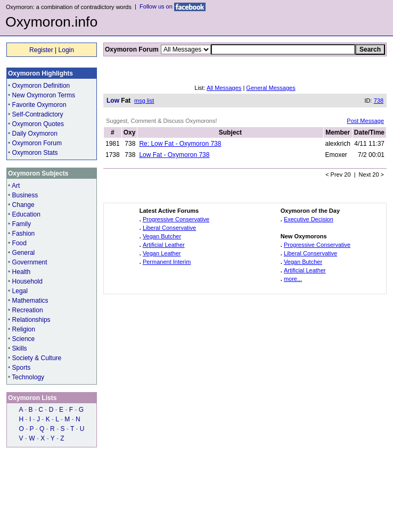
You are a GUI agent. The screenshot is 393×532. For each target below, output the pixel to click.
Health (22, 272)
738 (379, 101)
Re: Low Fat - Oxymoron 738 (180, 144)
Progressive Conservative (176, 219)
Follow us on (173, 6)
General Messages (271, 88)
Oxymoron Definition (41, 86)
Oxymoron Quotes (38, 124)
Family (22, 224)
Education (26, 214)
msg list (144, 101)
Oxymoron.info (51, 22)
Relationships (31, 320)
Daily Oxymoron (35, 134)
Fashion (24, 234)
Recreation (28, 310)
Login (66, 50)
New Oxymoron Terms (44, 95)
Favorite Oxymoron (39, 105)
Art (16, 186)
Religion (24, 329)
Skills (20, 348)
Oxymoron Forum (37, 143)
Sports (22, 368)
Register (41, 50)
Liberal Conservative (169, 228)
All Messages (224, 88)
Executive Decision (309, 219)
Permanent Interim (167, 262)
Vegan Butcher (162, 236)
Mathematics (30, 301)
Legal (20, 291)
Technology (28, 377)
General (24, 253)
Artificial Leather (164, 245)
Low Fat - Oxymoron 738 (174, 155)
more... (293, 279)
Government (30, 262)
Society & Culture (37, 358)
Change (23, 205)
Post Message (365, 121)
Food (19, 243)
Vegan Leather (162, 253)
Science (24, 339)
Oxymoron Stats (35, 153)
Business (25, 195)
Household (27, 281)
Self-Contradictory (38, 114)
